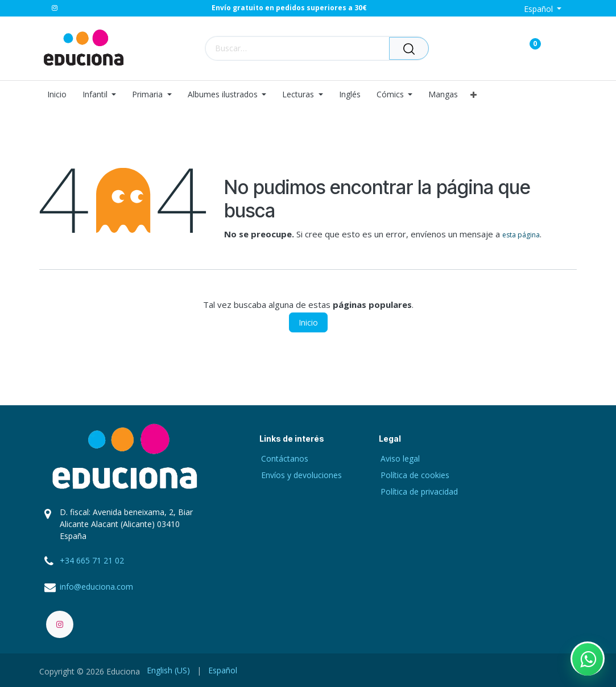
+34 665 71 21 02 (92, 560)
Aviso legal (400, 458)
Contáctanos (285, 458)
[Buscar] (409, 48)
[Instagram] (55, 8)
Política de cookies (415, 475)
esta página (521, 235)
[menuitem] (61, 95)
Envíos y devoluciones (301, 475)
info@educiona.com (96, 587)
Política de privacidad (419, 491)
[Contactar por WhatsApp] (588, 659)
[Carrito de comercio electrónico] (495, 48)
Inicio (308, 322)
